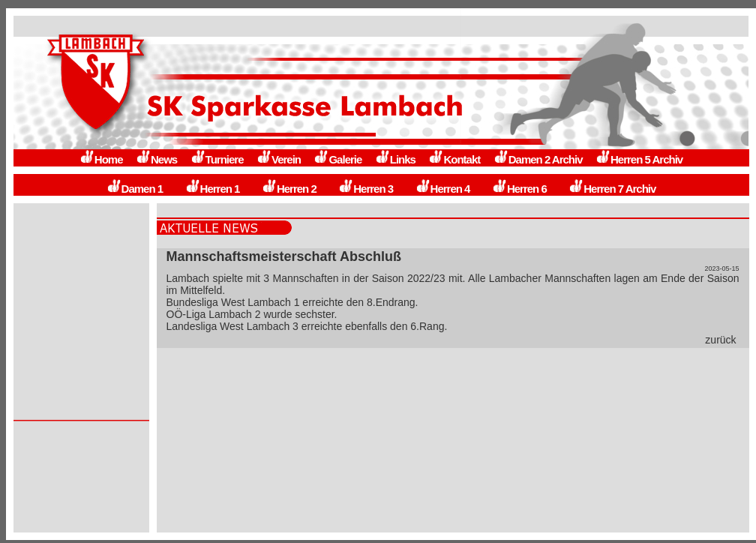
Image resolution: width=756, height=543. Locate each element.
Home (101, 159)
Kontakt (454, 159)
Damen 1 (135, 189)
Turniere (217, 159)
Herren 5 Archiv (639, 159)
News (156, 159)
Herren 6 (519, 189)
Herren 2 (289, 189)
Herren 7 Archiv (612, 189)
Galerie (337, 159)
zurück (720, 340)
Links (395, 159)
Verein (279, 159)
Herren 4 (443, 189)
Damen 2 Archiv (538, 159)
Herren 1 (213, 189)
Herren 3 (366, 189)
